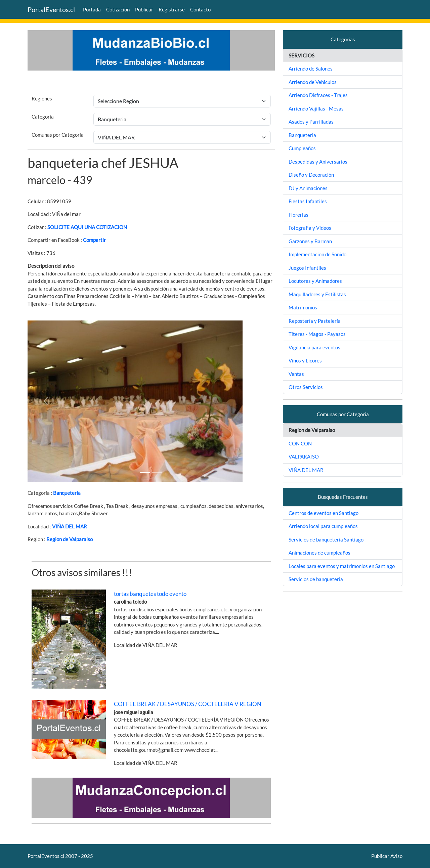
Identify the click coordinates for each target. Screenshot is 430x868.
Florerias (298, 215)
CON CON (300, 443)
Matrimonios (303, 307)
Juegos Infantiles (307, 268)
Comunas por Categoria (58, 135)
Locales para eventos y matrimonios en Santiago (342, 566)
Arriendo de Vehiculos (313, 82)
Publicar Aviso (387, 856)
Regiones (42, 98)
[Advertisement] (343, 644)
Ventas (296, 374)
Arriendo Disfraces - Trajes (318, 95)
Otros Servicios (306, 387)
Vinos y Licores (305, 360)
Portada (92, 9)
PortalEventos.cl (51, 9)
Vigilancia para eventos (314, 347)
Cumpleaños (302, 148)
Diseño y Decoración (311, 175)
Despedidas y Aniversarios (318, 162)
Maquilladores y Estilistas (317, 294)
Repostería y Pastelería (315, 321)
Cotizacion (118, 9)
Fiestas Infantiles (308, 201)
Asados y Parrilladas (311, 122)
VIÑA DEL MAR (70, 526)
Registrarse (172, 9)
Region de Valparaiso (70, 539)
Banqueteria (67, 493)
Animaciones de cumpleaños (319, 553)
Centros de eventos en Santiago (324, 513)
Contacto (200, 9)
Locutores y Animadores (315, 281)
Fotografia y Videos (310, 228)
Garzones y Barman (310, 241)
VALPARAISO (304, 457)
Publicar (144, 9)
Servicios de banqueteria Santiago (326, 539)
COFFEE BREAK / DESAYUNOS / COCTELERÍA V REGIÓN (188, 704)
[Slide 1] (145, 472)
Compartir (94, 240)
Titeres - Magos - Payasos (317, 334)
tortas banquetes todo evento (150, 594)
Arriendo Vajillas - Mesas (316, 108)
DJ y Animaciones (308, 188)
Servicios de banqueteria (316, 579)
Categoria (43, 117)
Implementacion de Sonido (317, 254)
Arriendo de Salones (311, 69)
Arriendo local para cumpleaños (323, 526)
